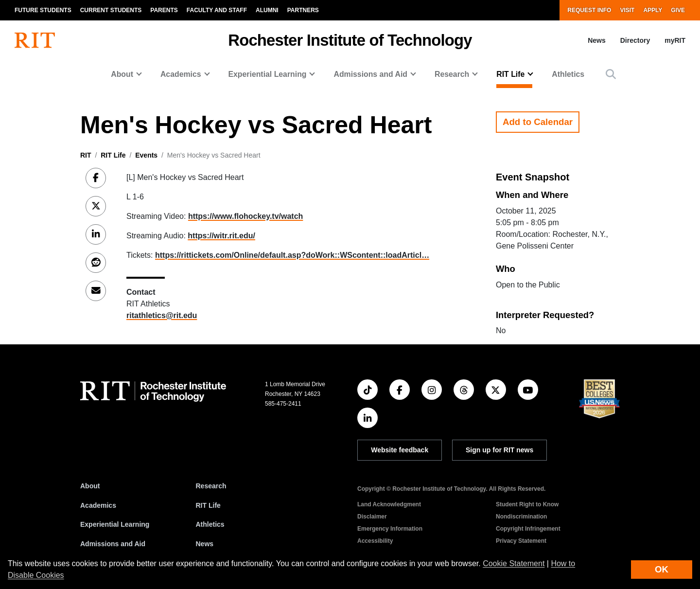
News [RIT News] (205, 544)
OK (662, 569)
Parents (164, 10)
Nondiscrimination (521, 517)
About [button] (122, 74)
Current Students (111, 10)
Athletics (568, 74)
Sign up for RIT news (499, 450)
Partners (303, 10)
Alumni (267, 10)
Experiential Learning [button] (268, 74)
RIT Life (113, 155)
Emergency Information (390, 529)
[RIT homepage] (35, 40)
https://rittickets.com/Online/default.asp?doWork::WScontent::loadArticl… (292, 255)
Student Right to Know (527, 504)
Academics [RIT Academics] (98, 505)
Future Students (43, 10)
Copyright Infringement (528, 529)
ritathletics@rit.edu (162, 315)
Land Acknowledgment (389, 504)
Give (678, 10)
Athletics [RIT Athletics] (210, 524)
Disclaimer (372, 517)
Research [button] (452, 74)
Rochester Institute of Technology (350, 40)
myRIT (675, 40)
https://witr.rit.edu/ (221, 236)
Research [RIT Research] (211, 486)
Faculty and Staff (217, 10)
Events (146, 155)
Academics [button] (181, 74)
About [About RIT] (90, 486)
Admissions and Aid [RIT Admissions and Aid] (113, 544)
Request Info (589, 10)
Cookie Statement (514, 563)
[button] (611, 74)
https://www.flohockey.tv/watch (245, 216)
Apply (653, 10)
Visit (627, 10)
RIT (86, 155)
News (597, 40)
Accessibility (375, 541)
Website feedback (400, 450)
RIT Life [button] (510, 74)
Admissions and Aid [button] (370, 74)
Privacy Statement (521, 541)
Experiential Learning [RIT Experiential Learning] (115, 524)
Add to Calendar (538, 122)
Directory (635, 40)
